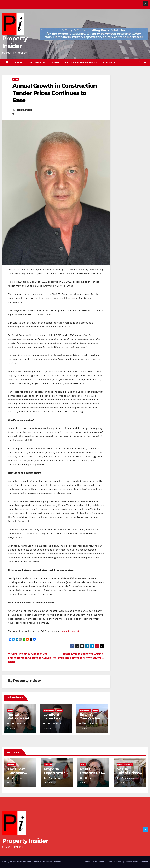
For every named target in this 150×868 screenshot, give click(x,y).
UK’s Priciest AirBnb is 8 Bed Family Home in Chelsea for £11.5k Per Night (32, 658)
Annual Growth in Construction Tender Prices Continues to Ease (55, 93)
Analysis (12, 764)
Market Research (125, 764)
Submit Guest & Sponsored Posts (74, 62)
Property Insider (24, 110)
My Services (38, 62)
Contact (109, 62)
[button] (140, 62)
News (16, 79)
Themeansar (59, 862)
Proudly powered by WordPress (17, 862)
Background (49, 711)
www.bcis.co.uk (71, 631)
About (19, 62)
